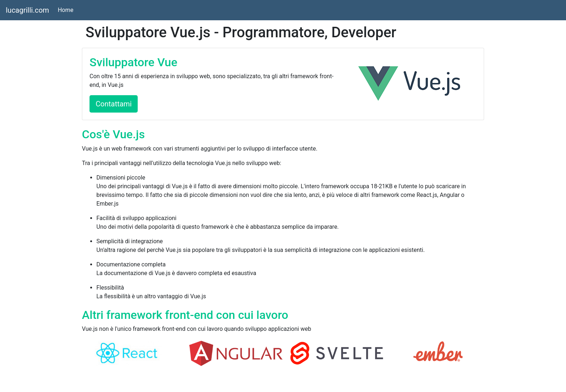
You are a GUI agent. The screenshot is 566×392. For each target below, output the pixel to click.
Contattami (114, 104)
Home (67, 10)
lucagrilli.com (27, 10)
